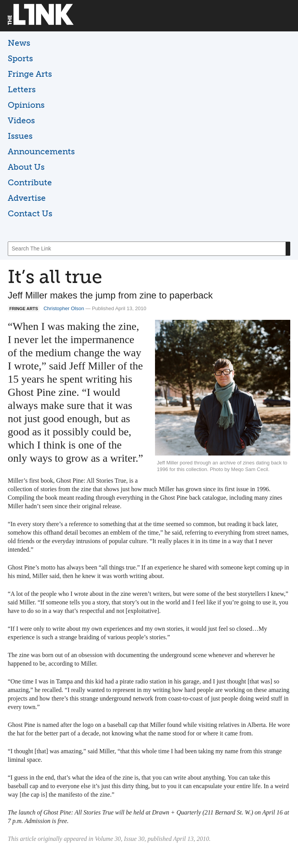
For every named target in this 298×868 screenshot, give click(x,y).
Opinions (26, 105)
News (19, 43)
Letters (22, 89)
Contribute (30, 182)
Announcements (41, 151)
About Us (26, 167)
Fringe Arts (30, 74)
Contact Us (30, 213)
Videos (21, 120)
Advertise (27, 198)
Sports (20, 58)
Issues (20, 136)
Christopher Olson (64, 308)
